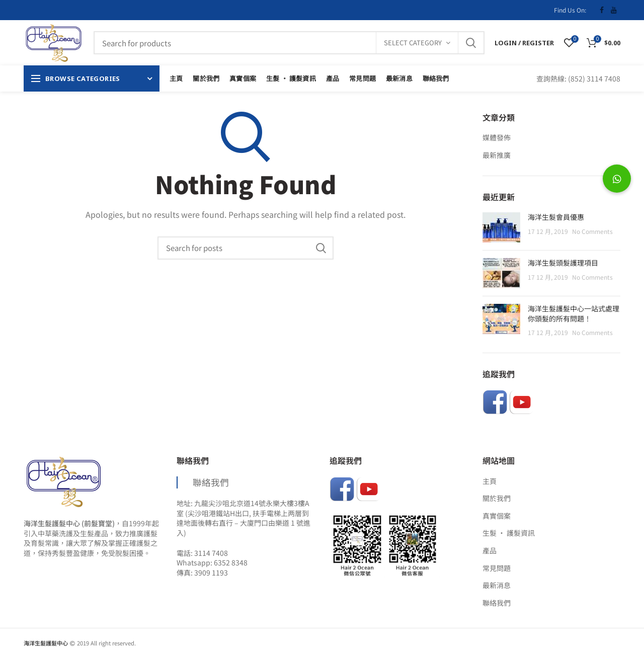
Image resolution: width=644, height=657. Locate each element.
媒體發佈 (497, 138)
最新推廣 (497, 155)
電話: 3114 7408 (202, 553)
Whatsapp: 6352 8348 (212, 562)
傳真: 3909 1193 (202, 572)
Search (471, 43)
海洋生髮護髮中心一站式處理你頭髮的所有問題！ (574, 314)
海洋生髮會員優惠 (556, 217)
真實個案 (497, 516)
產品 (490, 551)
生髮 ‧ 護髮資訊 (509, 533)
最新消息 (497, 585)
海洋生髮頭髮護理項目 (563, 263)
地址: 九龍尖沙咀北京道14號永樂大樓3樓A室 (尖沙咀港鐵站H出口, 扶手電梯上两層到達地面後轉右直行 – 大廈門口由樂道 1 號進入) (244, 518)
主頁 (490, 481)
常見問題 (497, 568)
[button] (617, 179)
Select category (413, 43)
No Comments (592, 231)
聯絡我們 (211, 482)
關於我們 (497, 498)
